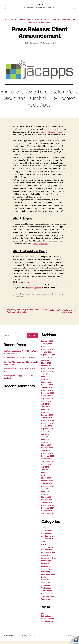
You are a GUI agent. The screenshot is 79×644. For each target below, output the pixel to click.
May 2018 (45, 413)
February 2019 (47, 388)
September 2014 (48, 517)
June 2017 (45, 440)
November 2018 (48, 396)
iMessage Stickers (49, 561)
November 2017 (48, 426)
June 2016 (45, 473)
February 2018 (47, 418)
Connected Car (40, 20)
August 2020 (46, 361)
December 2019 (48, 372)
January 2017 (47, 454)
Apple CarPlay (47, 542)
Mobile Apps (54, 20)
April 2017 (45, 446)
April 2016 (45, 478)
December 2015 (48, 489)
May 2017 (45, 443)
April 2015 (45, 498)
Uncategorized (47, 597)
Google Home (47, 558)
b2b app (22, 294)
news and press (27, 23)
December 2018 (48, 394)
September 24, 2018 (50, 44)
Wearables (46, 602)
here (19, 283)
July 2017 (45, 437)
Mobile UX (45, 567)
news (63, 294)
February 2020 (47, 369)
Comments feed (48, 622)
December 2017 (48, 424)
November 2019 (48, 374)
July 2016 (45, 470)
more (29, 283)
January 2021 (47, 347)
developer (39, 294)
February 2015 (47, 503)
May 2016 (45, 476)
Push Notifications (44, 23)
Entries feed (46, 619)
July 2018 (45, 407)
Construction (47, 553)
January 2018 (47, 421)
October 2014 (47, 514)
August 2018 (46, 405)
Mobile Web (65, 20)
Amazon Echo (47, 534)
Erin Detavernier (32, 44)
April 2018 (45, 416)
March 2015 (46, 500)
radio (17, 297)
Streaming (46, 589)
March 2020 (46, 366)
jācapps (39, 5)
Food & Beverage (48, 556)
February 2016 (47, 484)
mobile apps (56, 294)
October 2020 (47, 355)
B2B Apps (28, 20)
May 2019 (45, 380)
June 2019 (45, 377)
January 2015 (47, 506)
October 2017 (47, 429)
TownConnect (47, 594)
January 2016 (47, 487)
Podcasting (46, 575)
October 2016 (47, 462)
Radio (56, 23)
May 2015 (45, 495)
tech (21, 297)
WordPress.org (47, 625)
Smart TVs (46, 586)
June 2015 (45, 492)
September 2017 (48, 432)
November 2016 (48, 459)
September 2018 (48, 402)
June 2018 (45, 410)
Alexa (44, 531)
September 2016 (48, 465)
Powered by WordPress (27, 639)
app (17, 294)
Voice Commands (48, 600)
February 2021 (47, 344)
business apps (30, 294)
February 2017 (47, 451)
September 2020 (48, 358)
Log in (44, 617)
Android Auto (47, 537)
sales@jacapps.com (35, 288)
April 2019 (45, 383)
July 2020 (45, 364)
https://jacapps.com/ (41, 244)
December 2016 (48, 457)
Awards (44, 545)
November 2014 (48, 511)
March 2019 (46, 385)
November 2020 (48, 353)
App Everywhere (16, 20)
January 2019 (47, 391)
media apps (47, 294)
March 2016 (46, 481)
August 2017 (46, 435)
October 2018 (47, 399)
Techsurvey (46, 591)
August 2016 (46, 468)
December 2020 (48, 350)
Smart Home (46, 583)
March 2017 (46, 448)
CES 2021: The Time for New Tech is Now (20, 361)
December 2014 (48, 509)
